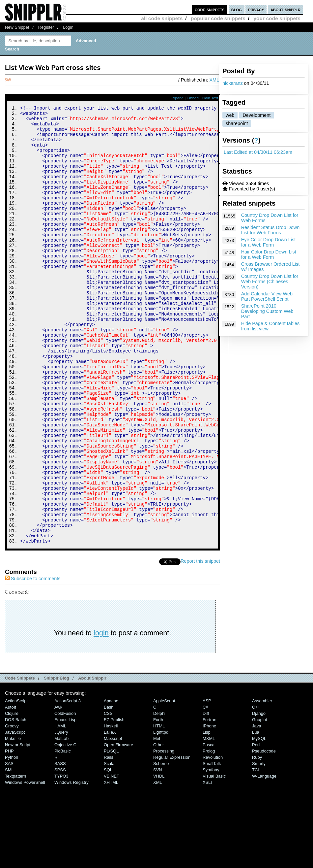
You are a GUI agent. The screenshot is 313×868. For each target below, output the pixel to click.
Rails (109, 839)
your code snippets (277, 18)
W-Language (264, 858)
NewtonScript (18, 827)
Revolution (213, 839)
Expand (177, 98)
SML (9, 852)
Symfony (211, 852)
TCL (256, 852)
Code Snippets (20, 760)
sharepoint (237, 123)
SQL (108, 852)
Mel (157, 821)
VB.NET (112, 858)
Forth (158, 802)
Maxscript (113, 821)
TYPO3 (61, 858)
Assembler (262, 783)
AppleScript (164, 783)
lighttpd (161, 814)
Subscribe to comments (33, 661)
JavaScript (15, 814)
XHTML (111, 865)
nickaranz (233, 83)
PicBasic (63, 833)
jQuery (61, 814)
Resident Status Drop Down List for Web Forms (270, 230)
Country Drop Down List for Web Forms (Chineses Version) (270, 282)
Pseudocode (264, 833)
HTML (159, 808)
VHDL (159, 858)
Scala (109, 846)
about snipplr (285, 9)
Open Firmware (118, 827)
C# (205, 789)
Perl (256, 827)
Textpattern (15, 858)
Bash (109, 789)
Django (259, 796)
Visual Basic (214, 858)
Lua (256, 814)
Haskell (111, 808)
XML (214, 80)
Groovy (12, 808)
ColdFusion (65, 796)
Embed (193, 98)
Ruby (257, 839)
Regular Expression (172, 839)
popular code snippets (218, 18)
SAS (9, 846)
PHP (9, 833)
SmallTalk (212, 846)
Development (256, 115)
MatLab (61, 821)
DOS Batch (16, 802)
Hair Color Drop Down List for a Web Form (269, 254)
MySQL (259, 821)
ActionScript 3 (68, 783)
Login (68, 27)
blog (237, 9)
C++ (256, 789)
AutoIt (11, 789)
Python (12, 839)
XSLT (208, 865)
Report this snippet (200, 643)
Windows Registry (71, 865)
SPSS (60, 852)
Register (46, 27)
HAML (60, 808)
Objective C (65, 827)
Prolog (209, 833)
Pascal (209, 827)
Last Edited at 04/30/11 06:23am (258, 152)
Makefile (13, 821)
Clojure (12, 796)
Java (256, 808)
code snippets (210, 9)
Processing (164, 833)
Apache (111, 783)
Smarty (259, 846)
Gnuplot (259, 802)
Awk (58, 789)
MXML (209, 821)
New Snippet (17, 27)
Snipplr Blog (57, 760)
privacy (256, 9)
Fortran (210, 802)
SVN (158, 852)
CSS (108, 796)
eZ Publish (114, 802)
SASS (60, 846)
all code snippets (162, 18)
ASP (207, 783)
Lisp (207, 814)
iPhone (209, 808)
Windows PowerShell (25, 865)
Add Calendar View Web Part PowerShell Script (267, 296)
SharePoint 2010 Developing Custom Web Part (267, 311)
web (230, 115)
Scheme (161, 846)
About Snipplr (92, 760)
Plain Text (210, 98)
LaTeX (110, 814)
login (101, 715)
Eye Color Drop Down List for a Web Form (269, 242)
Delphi (159, 796)
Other (158, 827)
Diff (206, 796)
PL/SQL (111, 833)
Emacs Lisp (65, 802)
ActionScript (16, 783)
